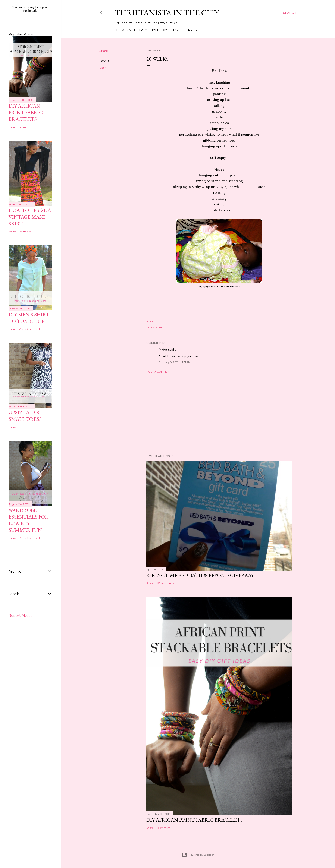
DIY (163, 30)
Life (181, 30)
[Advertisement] (219, 414)
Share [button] (104, 51)
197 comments (166, 583)
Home (120, 30)
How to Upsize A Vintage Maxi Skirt (30, 217)
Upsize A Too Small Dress (25, 416)
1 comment (164, 828)
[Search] (290, 13)
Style (153, 30)
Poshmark (30, 11)
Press (192, 30)
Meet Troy (137, 30)
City (171, 30)
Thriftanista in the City (167, 13)
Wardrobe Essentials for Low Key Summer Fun (29, 520)
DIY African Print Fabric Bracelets (195, 820)
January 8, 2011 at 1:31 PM (175, 362)
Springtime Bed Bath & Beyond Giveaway (200, 575)
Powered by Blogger (198, 855)
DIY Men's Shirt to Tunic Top (29, 318)
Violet (104, 68)
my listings (37, 7)
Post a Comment (159, 372)
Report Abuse (21, 616)
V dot (163, 350)
